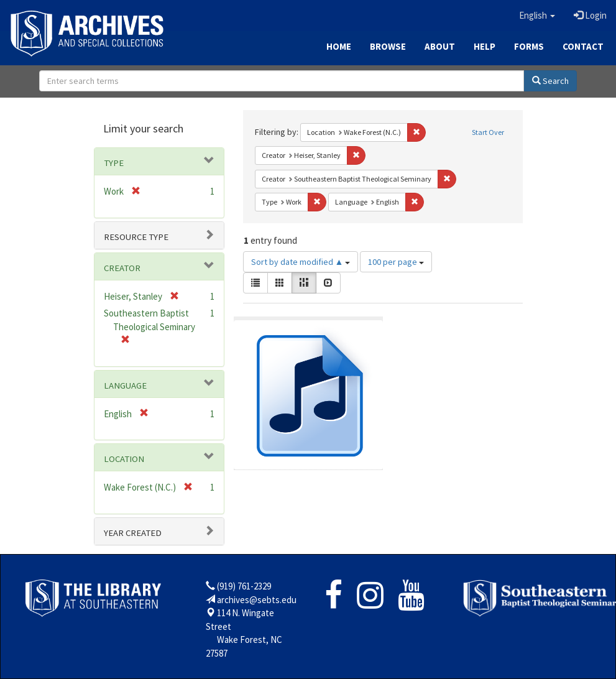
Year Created (133, 533)
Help (485, 46)
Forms (529, 46)
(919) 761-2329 (244, 586)
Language (125, 386)
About (440, 46)
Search (550, 81)
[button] (537, 16)
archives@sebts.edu (257, 600)
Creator (122, 268)
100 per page (396, 262)
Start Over (488, 132)
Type (114, 163)
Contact (583, 46)
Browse (388, 46)
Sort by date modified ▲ (301, 262)
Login (590, 15)
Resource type (136, 237)
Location (124, 459)
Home (339, 46)
